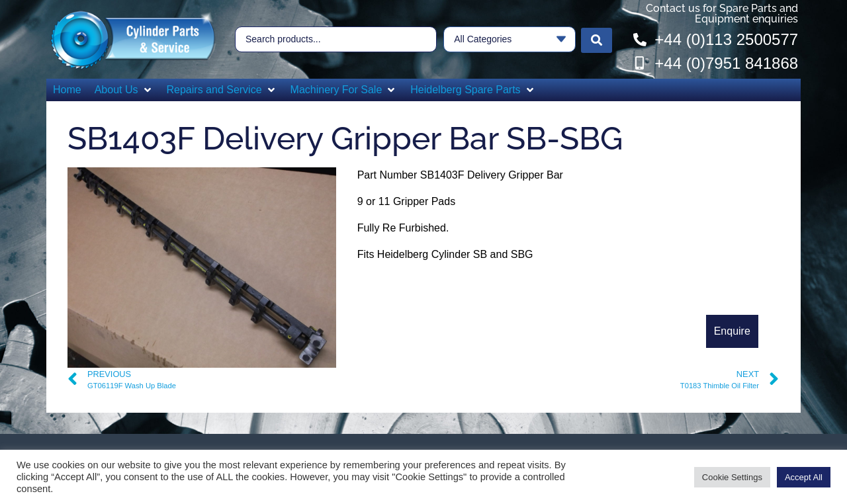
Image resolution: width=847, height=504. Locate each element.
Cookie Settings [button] (732, 477)
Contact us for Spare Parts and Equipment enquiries (722, 14)
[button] (124, 90)
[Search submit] (597, 40)
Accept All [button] (804, 477)
